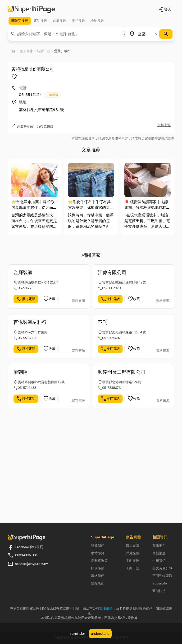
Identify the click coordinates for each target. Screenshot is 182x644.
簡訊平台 (159, 546)
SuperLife (160, 583)
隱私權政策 (99, 561)
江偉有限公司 (112, 273)
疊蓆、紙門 (62, 51)
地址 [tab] (97, 21)
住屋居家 (27, 51)
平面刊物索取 (162, 576)
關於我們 (98, 546)
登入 (165, 9)
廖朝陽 (21, 372)
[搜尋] (166, 34)
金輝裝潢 (23, 273)
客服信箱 (106, 608)
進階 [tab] (59, 21)
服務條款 (98, 568)
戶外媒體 (132, 553)
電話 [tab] (40, 21)
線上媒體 (132, 546)
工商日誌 (132, 568)
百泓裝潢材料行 (30, 322)
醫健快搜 (159, 591)
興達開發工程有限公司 (122, 372)
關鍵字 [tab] (20, 21)
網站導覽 (98, 553)
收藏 (49, 299)
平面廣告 (132, 561)
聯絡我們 (98, 576)
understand (100, 634)
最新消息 (159, 553)
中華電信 (159, 561)
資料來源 (164, 125)
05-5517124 (40, 95)
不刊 (103, 322)
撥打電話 (26, 299)
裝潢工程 (44, 51)
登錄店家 (98, 583)
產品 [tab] (78, 21)
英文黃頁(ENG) (163, 568)
